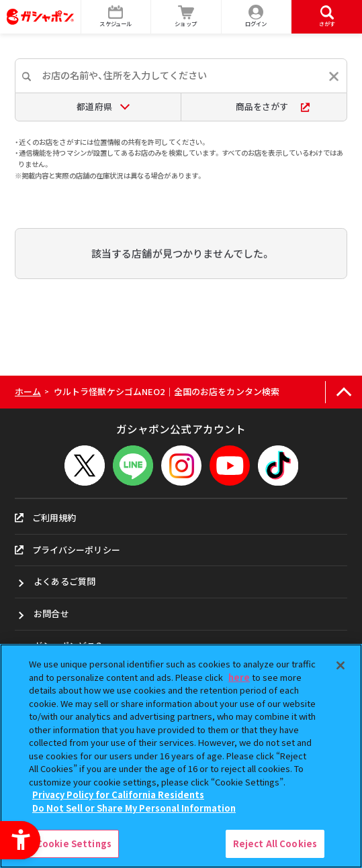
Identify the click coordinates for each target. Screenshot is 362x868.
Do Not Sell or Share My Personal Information (134, 808)
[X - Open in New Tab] (85, 466)
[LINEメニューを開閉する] (133, 466)
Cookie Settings (74, 844)
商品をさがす (273, 106)
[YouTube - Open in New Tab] (230, 466)
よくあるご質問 (64, 581)
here (239, 677)
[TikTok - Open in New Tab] (278, 466)
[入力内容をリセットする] (334, 76)
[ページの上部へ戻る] (344, 392)
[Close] (341, 665)
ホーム (28, 391)
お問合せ (51, 613)
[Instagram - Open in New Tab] (181, 466)
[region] (181, 756)
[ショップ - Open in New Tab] (186, 17)
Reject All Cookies (275, 844)
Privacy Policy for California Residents (118, 795)
